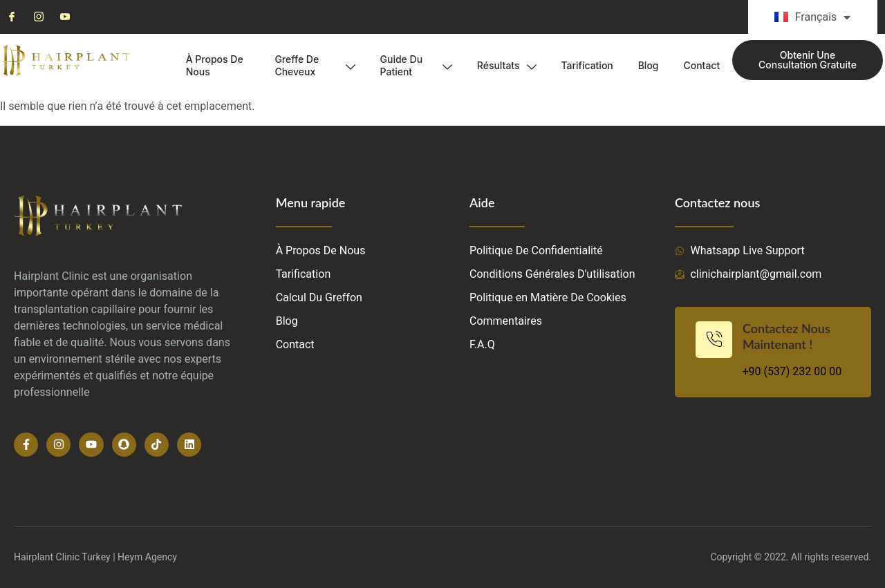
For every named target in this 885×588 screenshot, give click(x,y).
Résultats (506, 66)
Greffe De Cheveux (315, 65)
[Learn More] (773, 352)
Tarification (587, 65)
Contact (701, 65)
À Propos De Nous (215, 65)
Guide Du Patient (416, 65)
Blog (649, 65)
